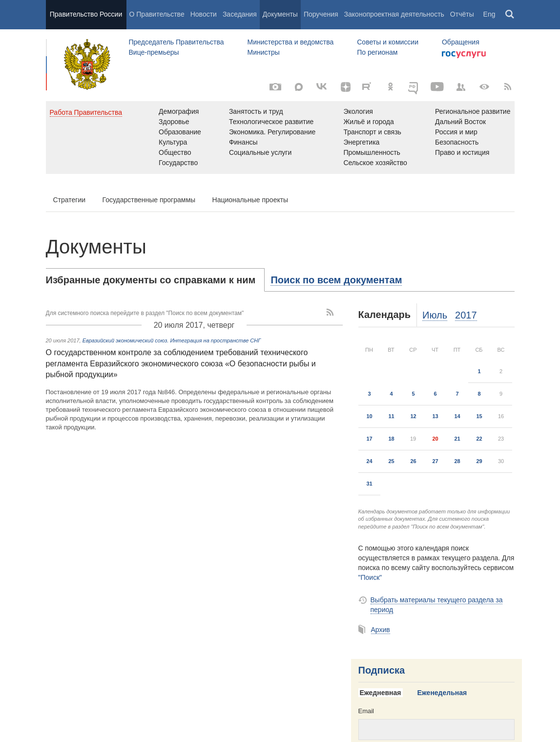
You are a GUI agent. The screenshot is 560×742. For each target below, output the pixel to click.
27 (435, 461)
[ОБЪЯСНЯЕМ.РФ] (414, 87)
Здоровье (174, 122)
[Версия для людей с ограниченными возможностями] (484, 87)
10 (369, 416)
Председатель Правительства (176, 42)
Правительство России (86, 14)
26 (413, 461)
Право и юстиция (462, 152)
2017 (466, 315)
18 (391, 439)
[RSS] (508, 87)
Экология (358, 111)
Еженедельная (442, 693)
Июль (435, 315)
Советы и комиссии (388, 42)
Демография (179, 111)
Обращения (461, 42)
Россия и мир (456, 132)
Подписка (382, 670)
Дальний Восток (460, 122)
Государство (178, 163)
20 (435, 439)
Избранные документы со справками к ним (151, 280)
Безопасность (457, 142)
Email (366, 711)
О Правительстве (157, 14)
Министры (263, 52)
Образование (180, 132)
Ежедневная (381, 693)
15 (479, 416)
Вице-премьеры (154, 52)
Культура (173, 142)
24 (369, 461)
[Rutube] (368, 86)
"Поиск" (370, 577)
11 (391, 416)
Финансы (243, 142)
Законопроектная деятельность (394, 14)
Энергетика (361, 142)
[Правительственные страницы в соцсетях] (461, 87)
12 (413, 416)
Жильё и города (368, 122)
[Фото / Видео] (275, 87)
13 (435, 416)
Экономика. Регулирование (272, 132)
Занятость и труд (256, 111)
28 (457, 461)
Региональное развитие (473, 111)
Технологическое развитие (271, 122)
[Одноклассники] (391, 87)
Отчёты (462, 14)
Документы (280, 14)
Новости (204, 14)
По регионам (377, 52)
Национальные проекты (250, 200)
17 (369, 439)
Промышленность (372, 152)
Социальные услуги (260, 152)
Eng (489, 14)
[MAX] (299, 87)
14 (457, 416)
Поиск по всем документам (336, 280)
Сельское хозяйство (375, 163)
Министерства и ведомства (290, 42)
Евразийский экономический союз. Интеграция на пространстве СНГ (172, 340)
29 (479, 461)
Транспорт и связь (372, 132)
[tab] (156, 280)
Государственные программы (149, 200)
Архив (381, 630)
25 (391, 461)
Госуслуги (464, 55)
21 (457, 439)
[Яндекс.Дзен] (346, 87)
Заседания (240, 14)
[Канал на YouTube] (437, 87)
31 (369, 484)
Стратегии (70, 200)
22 (479, 439)
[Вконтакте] (322, 87)
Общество (175, 152)
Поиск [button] (510, 15)
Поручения (321, 14)
